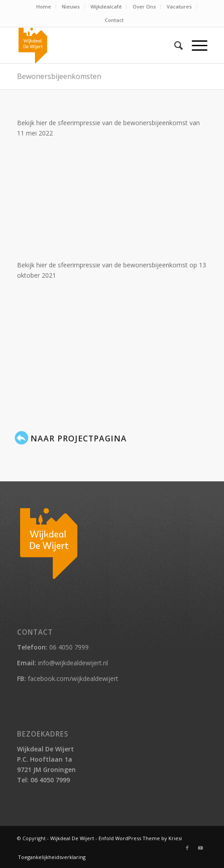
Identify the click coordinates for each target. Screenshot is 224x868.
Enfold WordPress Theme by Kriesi (140, 838)
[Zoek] (174, 45)
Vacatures (179, 7)
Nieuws (71, 7)
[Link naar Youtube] (201, 848)
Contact (114, 20)
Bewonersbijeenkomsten (59, 76)
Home (44, 7)
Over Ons (144, 7)
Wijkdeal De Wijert (72, 838)
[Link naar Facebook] (187, 848)
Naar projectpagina (79, 438)
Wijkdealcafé (106, 7)
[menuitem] (44, 7)
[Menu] (195, 45)
